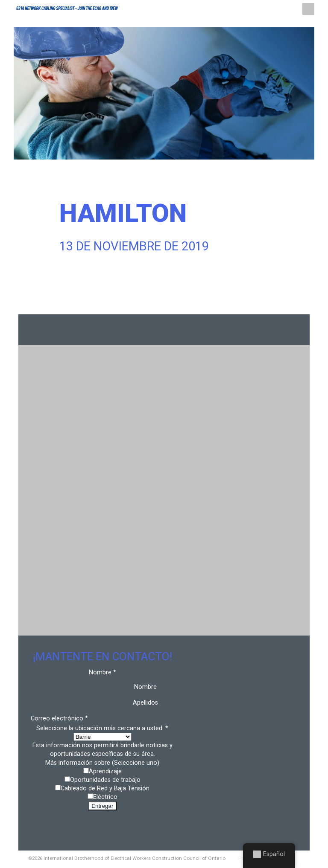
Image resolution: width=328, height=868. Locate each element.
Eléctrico (105, 797)
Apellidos (145, 703)
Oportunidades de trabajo (105, 780)
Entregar (102, 806)
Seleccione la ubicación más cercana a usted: (102, 728)
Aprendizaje (105, 771)
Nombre (145, 687)
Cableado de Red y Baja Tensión (105, 788)
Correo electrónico (59, 718)
